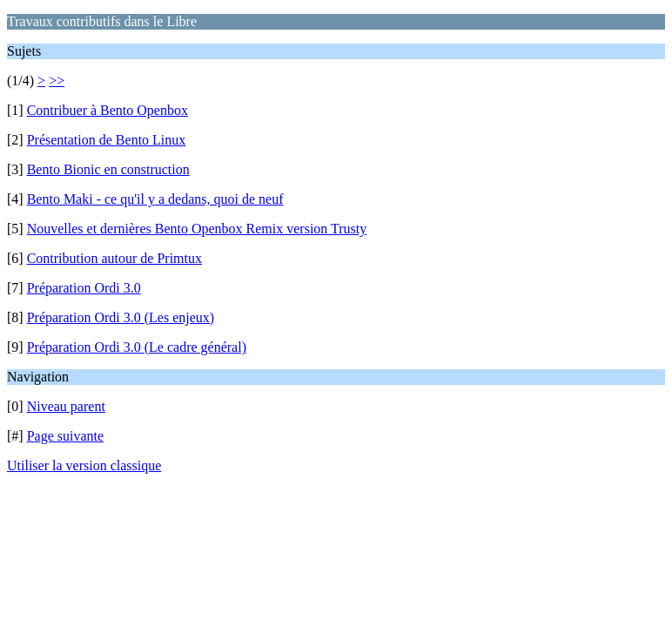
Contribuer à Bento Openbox (108, 110)
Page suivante (65, 436)
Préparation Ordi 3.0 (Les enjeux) (121, 317)
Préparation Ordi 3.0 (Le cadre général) (137, 347)
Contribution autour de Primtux (114, 258)
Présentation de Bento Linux (107, 140)
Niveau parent (66, 406)
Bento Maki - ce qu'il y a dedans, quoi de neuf (155, 199)
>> (57, 81)
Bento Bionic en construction (108, 169)
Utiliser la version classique (84, 465)
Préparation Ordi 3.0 (84, 288)
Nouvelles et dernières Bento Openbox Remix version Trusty (197, 229)
